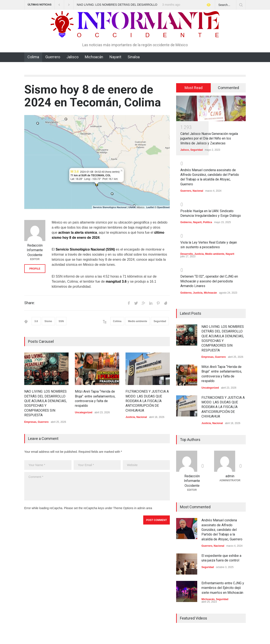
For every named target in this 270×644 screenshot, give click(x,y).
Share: (30, 303)
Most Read (194, 88)
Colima (33, 57)
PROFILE (35, 269)
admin (230, 476)
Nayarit (115, 57)
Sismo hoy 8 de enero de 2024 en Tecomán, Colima (93, 96)
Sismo (48, 321)
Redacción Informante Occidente (35, 250)
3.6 (36, 321)
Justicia (130, 417)
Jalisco (72, 57)
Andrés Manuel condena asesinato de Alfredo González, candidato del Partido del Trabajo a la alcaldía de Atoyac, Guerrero (222, 530)
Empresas (30, 422)
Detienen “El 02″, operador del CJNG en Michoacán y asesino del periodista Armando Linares (209, 281)
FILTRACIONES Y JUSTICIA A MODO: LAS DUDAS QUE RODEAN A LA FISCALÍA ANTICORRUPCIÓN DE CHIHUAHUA (147, 401)
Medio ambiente (138, 321)
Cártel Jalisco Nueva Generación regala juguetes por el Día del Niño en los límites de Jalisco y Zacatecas (209, 138)
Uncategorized (84, 412)
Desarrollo (187, 254)
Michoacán (94, 57)
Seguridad (160, 321)
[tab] (194, 88)
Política (207, 222)
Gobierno (186, 222)
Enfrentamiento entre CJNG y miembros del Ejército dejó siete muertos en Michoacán (223, 588)
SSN (61, 321)
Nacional (142, 417)
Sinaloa (134, 57)
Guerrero (53, 57)
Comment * (97, 486)
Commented (228, 88)
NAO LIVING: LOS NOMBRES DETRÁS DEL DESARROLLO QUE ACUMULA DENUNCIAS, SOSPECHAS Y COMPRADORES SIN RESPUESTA (117, 5)
